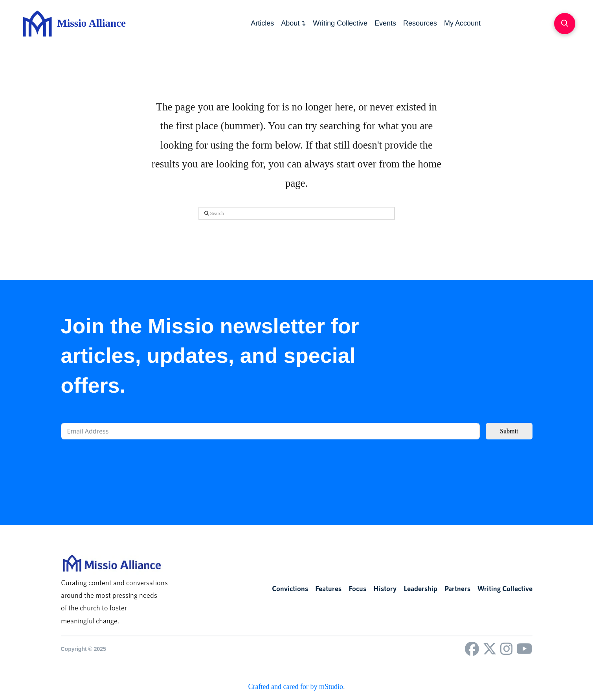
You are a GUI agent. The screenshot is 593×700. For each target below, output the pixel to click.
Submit (509, 431)
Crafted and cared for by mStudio (296, 687)
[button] (565, 24)
